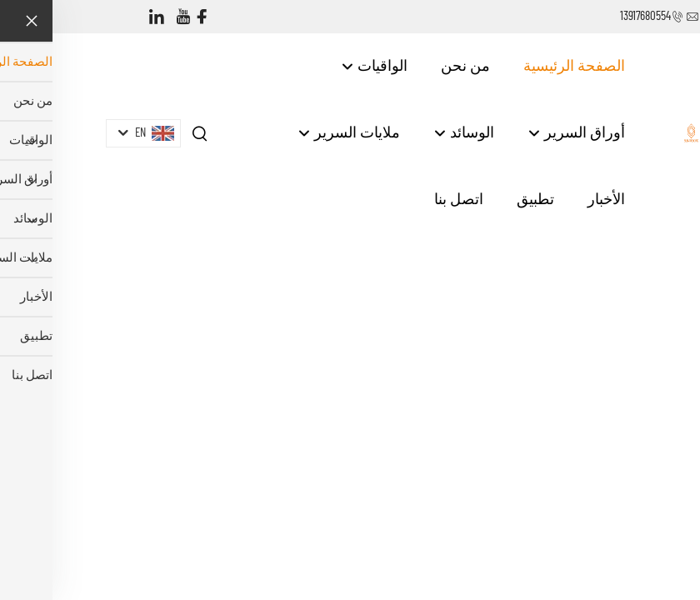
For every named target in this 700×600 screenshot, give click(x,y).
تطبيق (483, 200)
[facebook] (149, 17)
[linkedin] (104, 17)
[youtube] (131, 17)
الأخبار (554, 200)
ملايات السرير (296, 133)
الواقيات (322, 67)
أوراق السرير (524, 133)
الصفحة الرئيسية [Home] (522, 67)
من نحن (413, 67)
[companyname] (639, 132)
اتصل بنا (406, 200)
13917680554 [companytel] (593, 16)
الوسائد (411, 133)
